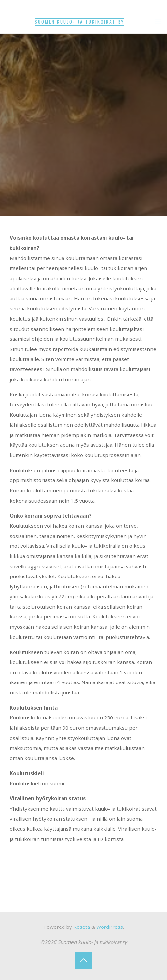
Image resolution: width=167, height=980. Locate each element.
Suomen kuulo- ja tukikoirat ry (80, 22)
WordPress (110, 927)
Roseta (81, 927)
